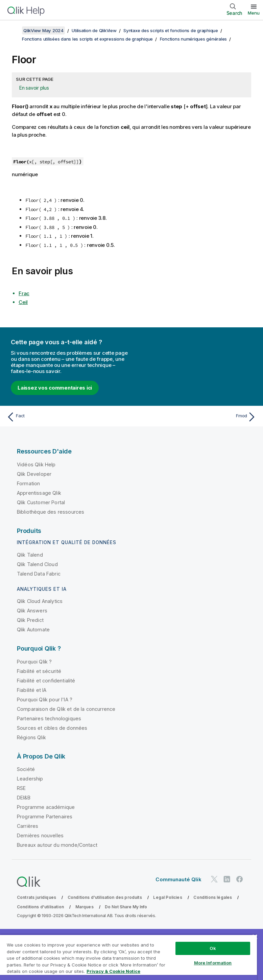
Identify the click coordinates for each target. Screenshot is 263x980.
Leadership (30, 779)
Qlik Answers (32, 611)
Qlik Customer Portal (41, 502)
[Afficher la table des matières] (14, 30)
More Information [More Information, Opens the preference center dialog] (213, 963)
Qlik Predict (30, 620)
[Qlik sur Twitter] (214, 879)
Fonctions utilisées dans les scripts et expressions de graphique (87, 39)
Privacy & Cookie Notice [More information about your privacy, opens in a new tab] (113, 971)
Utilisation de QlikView (94, 30)
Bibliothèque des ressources (51, 512)
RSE (21, 788)
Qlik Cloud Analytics (40, 601)
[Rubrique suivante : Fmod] (196, 417)
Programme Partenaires (45, 816)
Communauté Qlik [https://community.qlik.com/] (178, 879)
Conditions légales (213, 897)
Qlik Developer (34, 474)
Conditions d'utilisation (40, 907)
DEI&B (24, 798)
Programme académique (46, 807)
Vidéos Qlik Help (36, 464)
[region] (128, 957)
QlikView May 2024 (43, 30)
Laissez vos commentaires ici (55, 388)
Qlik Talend (30, 555)
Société (26, 769)
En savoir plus (34, 88)
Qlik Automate (33, 629)
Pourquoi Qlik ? (34, 662)
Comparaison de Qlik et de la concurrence (66, 709)
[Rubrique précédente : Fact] (67, 417)
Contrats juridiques (37, 897)
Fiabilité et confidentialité (46, 681)
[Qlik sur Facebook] (240, 879)
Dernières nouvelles (40, 835)
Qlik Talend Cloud (37, 564)
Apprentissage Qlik (39, 493)
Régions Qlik (31, 737)
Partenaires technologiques (49, 718)
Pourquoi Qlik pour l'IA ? (45, 699)
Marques (85, 907)
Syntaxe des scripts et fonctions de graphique (171, 30)
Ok (213, 948)
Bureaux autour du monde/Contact (57, 845)
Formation (28, 483)
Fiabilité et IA (32, 690)
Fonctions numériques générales (194, 39)
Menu (254, 13)
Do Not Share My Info (126, 907)
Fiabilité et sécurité (39, 671)
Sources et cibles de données (52, 728)
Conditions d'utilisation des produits (105, 897)
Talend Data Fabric (39, 574)
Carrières (28, 826)
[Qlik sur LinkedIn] (227, 879)
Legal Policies (168, 897)
